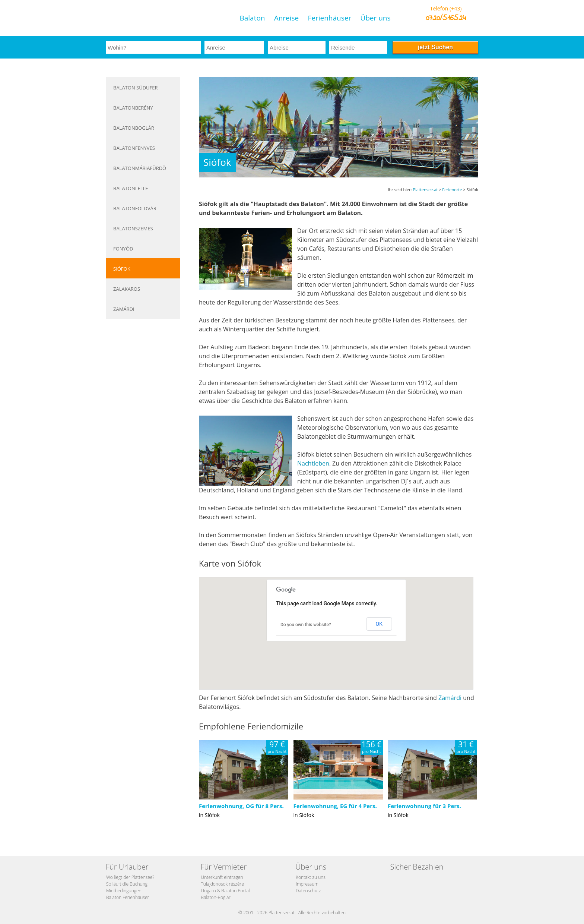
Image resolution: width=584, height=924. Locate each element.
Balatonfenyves (134, 148)
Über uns (375, 18)
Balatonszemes (133, 228)
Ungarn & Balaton (219, 891)
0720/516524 (446, 18)
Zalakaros (127, 289)
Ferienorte (452, 190)
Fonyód (123, 249)
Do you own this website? (306, 625)
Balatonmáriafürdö (140, 168)
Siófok (122, 269)
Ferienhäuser (329, 18)
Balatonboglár (134, 128)
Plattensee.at (425, 190)
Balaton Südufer (136, 88)
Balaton (252, 18)
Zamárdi (124, 309)
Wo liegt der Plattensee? (130, 877)
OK (379, 624)
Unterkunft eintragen (222, 877)
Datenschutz (308, 891)
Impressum (307, 884)
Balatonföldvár (135, 208)
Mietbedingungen (124, 891)
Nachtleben (313, 463)
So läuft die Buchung (127, 884)
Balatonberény (133, 108)
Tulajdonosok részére (223, 884)
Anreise (287, 18)
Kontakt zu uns (311, 877)
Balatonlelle (131, 188)
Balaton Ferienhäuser (128, 897)
